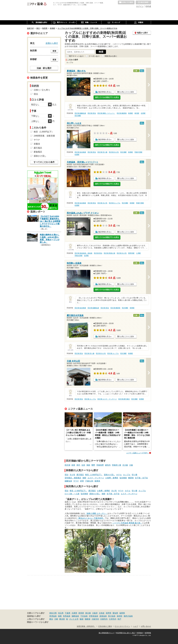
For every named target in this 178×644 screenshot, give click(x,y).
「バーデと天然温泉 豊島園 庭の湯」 (127, 523)
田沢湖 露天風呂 (124, 399)
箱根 (60, 616)
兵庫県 (74, 613)
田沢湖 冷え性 (114, 152)
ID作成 (148, 6)
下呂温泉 (84, 616)
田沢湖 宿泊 (92, 113)
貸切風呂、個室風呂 (73, 478)
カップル (127, 475)
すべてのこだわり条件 (44, 162)
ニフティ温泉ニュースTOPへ (137, 453)
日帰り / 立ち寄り (42, 90)
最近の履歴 (143, 2)
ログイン (140, 6)
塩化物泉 (123, 478)
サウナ (76, 481)
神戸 (119, 619)
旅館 (84, 478)
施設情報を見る (104, 92)
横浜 (51, 619)
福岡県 (122, 613)
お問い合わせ (146, 626)
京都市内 (104, 619)
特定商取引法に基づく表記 (126, 633)
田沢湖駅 (78, 116)
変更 (54, 51)
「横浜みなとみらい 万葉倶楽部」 (91, 518)
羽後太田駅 (79, 256)
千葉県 (68, 613)
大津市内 (113, 619)
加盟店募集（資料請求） (86, 626)
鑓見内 (108, 465)
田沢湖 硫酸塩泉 (80, 113)
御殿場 (87, 619)
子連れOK (89, 481)
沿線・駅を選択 (44, 68)
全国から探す (52, 43)
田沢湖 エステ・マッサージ (107, 399)
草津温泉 (53, 616)
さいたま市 (74, 619)
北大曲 (125, 465)
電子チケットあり (76, 56)
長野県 (108, 613)
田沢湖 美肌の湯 (109, 253)
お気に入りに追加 (127, 92)
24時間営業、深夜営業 (44, 136)
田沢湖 (67, 465)
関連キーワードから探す (38, 622)
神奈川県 (53, 613)
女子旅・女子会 (141, 478)
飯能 (82, 619)
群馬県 (81, 613)
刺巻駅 (131, 113)
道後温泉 (103, 616)
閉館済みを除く (111, 56)
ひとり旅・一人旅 (72, 494)
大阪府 (95, 613)
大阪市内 (95, 619)
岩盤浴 (37, 144)
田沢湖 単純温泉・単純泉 (83, 253)
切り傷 (134, 475)
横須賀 (62, 619)
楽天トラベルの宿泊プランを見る (107, 97)
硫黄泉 (97, 481)
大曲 (131, 465)
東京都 (88, 613)
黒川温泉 (112, 616)
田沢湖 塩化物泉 (80, 152)
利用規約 (140, 633)
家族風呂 (38, 152)
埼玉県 (61, 613)
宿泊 (67, 475)
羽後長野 (100, 465)
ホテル (119, 475)
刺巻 (73, 465)
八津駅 (138, 253)
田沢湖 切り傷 (102, 152)
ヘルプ (135, 626)
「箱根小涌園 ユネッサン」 (96, 513)
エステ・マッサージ (96, 478)
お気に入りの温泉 (126, 2)
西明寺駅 (131, 253)
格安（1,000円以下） (94, 475)
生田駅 (143, 113)
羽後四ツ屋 (116, 465)
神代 (78, 465)
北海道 (102, 613)
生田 (83, 465)
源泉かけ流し (109, 475)
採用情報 (148, 633)
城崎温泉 (75, 616)
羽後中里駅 (138, 152)
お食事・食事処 (112, 478)
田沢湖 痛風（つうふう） (106, 113)
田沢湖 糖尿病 (122, 113)
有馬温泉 (67, 616)
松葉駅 (77, 155)
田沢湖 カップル (115, 203)
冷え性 (72, 475)
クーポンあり (94, 56)
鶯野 (93, 465)
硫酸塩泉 (68, 481)
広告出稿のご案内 (105, 626)
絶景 (82, 481)
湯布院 (119, 616)
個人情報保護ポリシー (107, 633)
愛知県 (115, 613)
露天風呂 (80, 475)
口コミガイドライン (122, 626)
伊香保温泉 (94, 616)
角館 (88, 465)
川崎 (56, 619)
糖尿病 (131, 478)
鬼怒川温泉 (128, 616)
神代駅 (137, 113)
